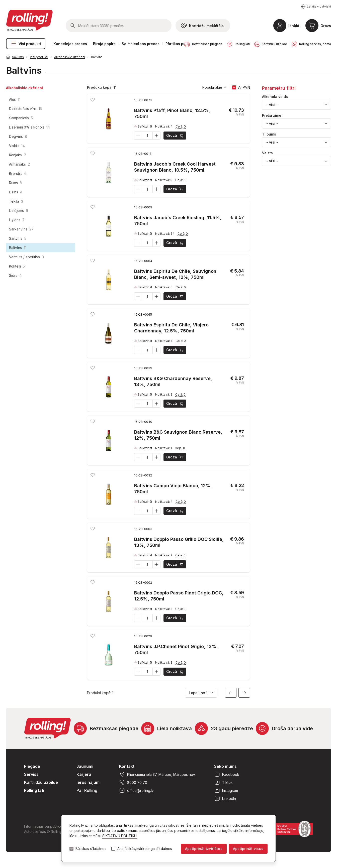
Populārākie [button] (214, 87)
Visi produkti (26, 44)
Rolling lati (34, 790)
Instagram (226, 790)
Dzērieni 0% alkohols (29, 127)
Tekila (16, 201)
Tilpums (269, 134)
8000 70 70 (133, 782)
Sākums (18, 57)
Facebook (227, 774)
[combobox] (297, 105)
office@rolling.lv (136, 790)
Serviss (31, 774)
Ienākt (294, 26)
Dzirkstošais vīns (25, 109)
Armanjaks (19, 164)
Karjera (84, 774)
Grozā (175, 136)
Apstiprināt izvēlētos (204, 849)
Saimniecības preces (141, 44)
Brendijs (18, 173)
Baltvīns (97, 57)
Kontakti (127, 766)
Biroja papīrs (104, 44)
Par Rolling (87, 790)
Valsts (267, 153)
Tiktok (223, 782)
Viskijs (17, 146)
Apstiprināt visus (248, 849)
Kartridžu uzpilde (41, 782)
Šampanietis (21, 118)
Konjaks (18, 155)
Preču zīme (272, 115)
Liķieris (17, 220)
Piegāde (32, 766)
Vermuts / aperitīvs (26, 257)
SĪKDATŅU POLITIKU (119, 836)
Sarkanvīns (21, 229)
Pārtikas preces (180, 44)
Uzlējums (19, 211)
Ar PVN (244, 87)
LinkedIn (225, 798)
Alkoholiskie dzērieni (70, 57)
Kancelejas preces (70, 44)
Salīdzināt (143, 127)
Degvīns (18, 136)
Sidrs (15, 275)
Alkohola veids (275, 97)
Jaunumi (85, 766)
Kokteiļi (17, 266)
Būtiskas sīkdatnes (91, 849)
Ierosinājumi (89, 782)
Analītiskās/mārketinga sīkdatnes (145, 849)
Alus (15, 99)
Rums (16, 183)
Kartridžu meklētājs (202, 26)
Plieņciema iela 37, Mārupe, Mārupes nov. (157, 774)
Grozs (326, 26)
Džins (16, 192)
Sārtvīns (18, 238)
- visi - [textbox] (272, 105)
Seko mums (225, 766)
